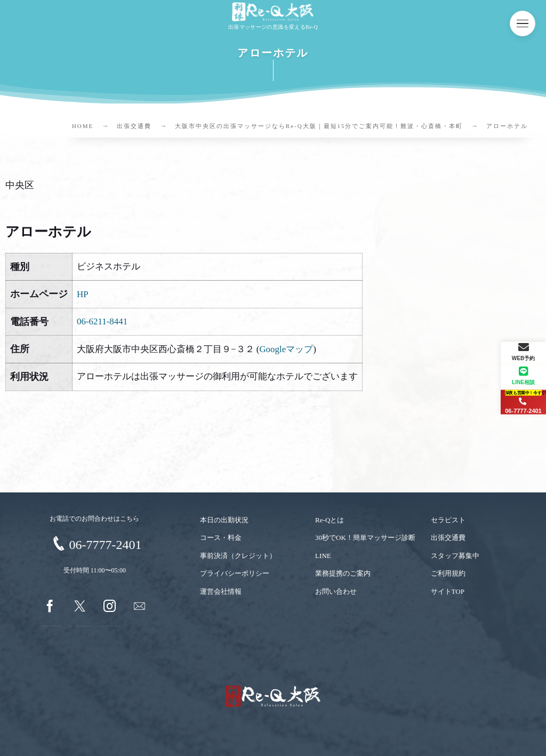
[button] (523, 23)
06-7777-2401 (105, 545)
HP (83, 294)
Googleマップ (286, 349)
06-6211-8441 (102, 321)
